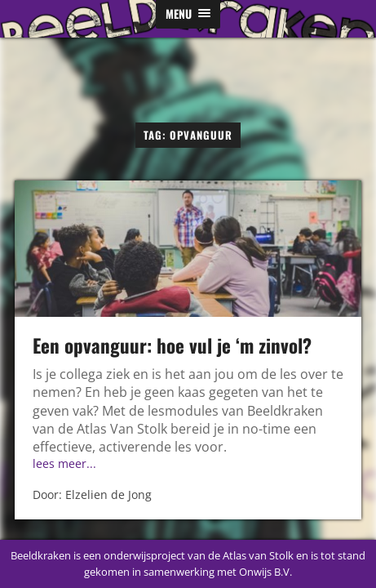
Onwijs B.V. (265, 572)
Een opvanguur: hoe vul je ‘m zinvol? (172, 345)
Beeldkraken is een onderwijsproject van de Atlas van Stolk (152, 555)
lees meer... (64, 463)
